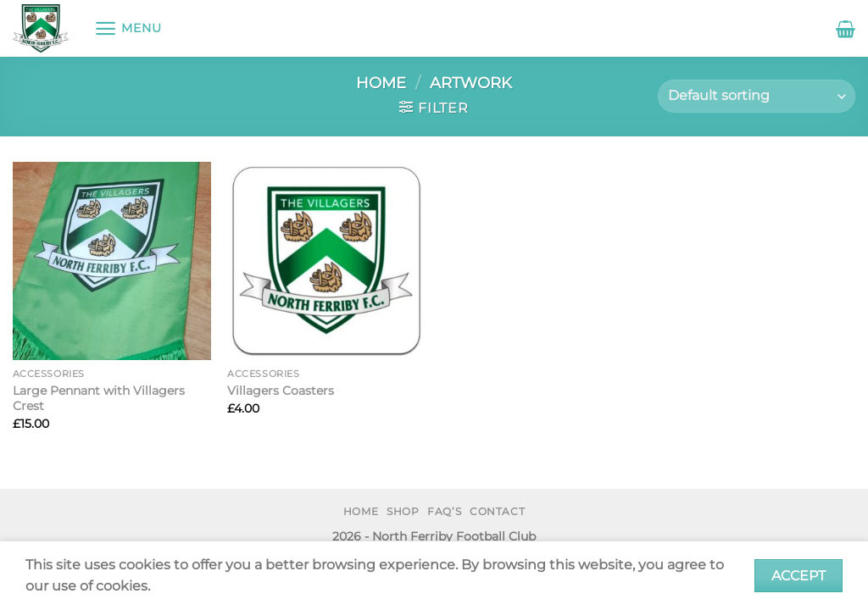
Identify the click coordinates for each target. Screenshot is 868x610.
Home (381, 83)
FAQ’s (444, 511)
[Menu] (128, 28)
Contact (497, 511)
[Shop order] (757, 96)
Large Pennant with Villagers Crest (99, 399)
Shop (403, 511)
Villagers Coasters (281, 391)
